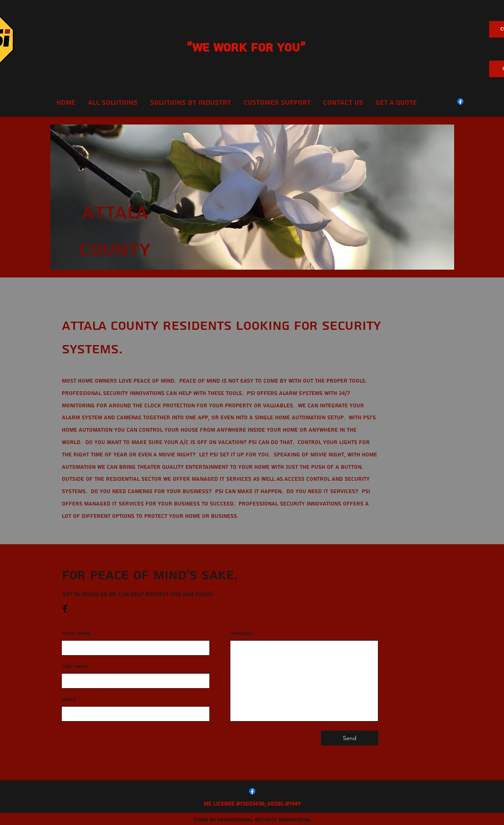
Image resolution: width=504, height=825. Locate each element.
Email (70, 700)
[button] (277, 103)
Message (242, 634)
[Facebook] (460, 101)
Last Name (75, 667)
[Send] (350, 738)
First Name (76, 634)
